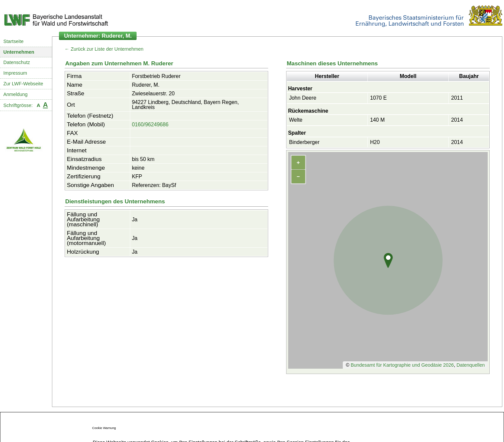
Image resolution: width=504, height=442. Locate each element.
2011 (457, 98)
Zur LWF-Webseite (23, 84)
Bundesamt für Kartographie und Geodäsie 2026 (402, 365)
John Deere (303, 98)
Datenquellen (471, 365)
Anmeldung (15, 94)
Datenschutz (17, 62)
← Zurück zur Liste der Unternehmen (104, 49)
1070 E (378, 98)
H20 (375, 142)
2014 (457, 120)
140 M (377, 120)
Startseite (13, 41)
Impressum (15, 73)
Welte (296, 120)
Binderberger (304, 142)
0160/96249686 (150, 124)
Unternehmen (19, 52)
